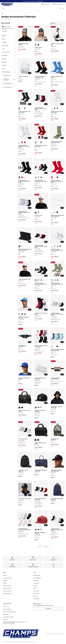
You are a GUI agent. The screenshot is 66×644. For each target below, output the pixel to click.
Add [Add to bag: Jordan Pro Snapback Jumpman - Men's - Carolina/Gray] (30, 310)
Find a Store (4, 31)
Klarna (35, 588)
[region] (33, 1)
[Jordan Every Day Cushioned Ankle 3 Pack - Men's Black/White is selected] (52, 246)
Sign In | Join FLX (57, 4)
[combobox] (31, 8)
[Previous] (2, 1)
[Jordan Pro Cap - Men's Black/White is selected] (36, 45)
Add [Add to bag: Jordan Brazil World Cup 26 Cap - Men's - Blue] (30, 374)
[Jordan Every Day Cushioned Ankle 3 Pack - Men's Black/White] (44, 177)
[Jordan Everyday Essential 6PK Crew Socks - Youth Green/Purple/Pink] (55, 212)
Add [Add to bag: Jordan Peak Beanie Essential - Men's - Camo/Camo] (30, 40)
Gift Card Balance (37, 578)
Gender (9, 36)
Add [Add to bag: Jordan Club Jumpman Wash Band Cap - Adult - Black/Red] (62, 467)
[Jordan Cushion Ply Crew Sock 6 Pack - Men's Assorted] (25, 109)
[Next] (64, 1)
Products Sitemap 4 (7, 594)
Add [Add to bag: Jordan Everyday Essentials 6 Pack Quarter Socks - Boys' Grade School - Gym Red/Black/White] (46, 242)
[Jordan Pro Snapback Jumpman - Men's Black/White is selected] (36, 407)
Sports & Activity (9, 52)
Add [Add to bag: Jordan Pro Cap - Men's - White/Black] (46, 208)
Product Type (9, 46)
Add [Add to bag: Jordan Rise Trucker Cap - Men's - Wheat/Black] (30, 495)
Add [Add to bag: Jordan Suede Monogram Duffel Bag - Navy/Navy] (46, 467)
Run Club (35, 596)
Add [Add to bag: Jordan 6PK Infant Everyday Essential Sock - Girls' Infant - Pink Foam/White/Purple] (30, 525)
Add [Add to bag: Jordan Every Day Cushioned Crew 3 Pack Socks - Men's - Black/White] (30, 138)
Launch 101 (36, 591)
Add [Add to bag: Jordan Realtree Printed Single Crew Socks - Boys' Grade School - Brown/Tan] (62, 138)
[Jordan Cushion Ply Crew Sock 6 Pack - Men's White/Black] (22, 109)
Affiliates (5, 581)
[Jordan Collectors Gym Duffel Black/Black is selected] (36, 440)
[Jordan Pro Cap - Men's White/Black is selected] (36, 212)
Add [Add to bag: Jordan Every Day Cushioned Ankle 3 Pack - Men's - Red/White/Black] (46, 173)
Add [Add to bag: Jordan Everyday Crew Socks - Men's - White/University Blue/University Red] (62, 73)
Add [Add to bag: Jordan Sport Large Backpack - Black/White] (30, 467)
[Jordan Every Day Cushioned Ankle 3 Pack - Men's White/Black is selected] (36, 280)
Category (9, 42)
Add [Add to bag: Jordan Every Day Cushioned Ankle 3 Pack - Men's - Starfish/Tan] (62, 276)
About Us (5, 575)
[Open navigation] (63, 8)
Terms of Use (6, 607)
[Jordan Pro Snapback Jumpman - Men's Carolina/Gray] (41, 407)
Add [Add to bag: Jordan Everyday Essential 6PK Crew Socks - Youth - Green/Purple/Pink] (62, 342)
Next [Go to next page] (46, 547)
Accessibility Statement (8, 617)
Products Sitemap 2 (7, 588)
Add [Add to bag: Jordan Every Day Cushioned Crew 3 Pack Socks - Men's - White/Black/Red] (62, 173)
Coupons (35, 586)
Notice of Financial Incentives (9, 612)
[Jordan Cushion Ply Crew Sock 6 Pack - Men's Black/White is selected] (19, 109)
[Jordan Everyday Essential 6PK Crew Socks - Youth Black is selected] (19, 246)
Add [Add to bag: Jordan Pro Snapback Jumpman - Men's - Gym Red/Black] (46, 525)
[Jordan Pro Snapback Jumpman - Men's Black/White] (22, 314)
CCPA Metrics (6, 614)
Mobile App (36, 581)
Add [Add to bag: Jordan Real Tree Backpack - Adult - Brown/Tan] (62, 435)
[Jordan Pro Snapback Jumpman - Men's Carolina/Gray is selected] (19, 314)
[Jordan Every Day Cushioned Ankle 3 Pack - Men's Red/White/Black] (57, 246)
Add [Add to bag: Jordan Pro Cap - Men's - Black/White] (46, 40)
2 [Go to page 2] (43, 547)
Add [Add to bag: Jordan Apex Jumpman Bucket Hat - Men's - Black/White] (62, 403)
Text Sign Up (36, 583)
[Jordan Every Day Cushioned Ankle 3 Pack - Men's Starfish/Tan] (38, 177)
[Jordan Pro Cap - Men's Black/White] (38, 212)
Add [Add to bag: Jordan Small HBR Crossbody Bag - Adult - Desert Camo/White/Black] (62, 374)
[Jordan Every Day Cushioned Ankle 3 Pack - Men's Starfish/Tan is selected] (52, 280)
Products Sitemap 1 (7, 586)
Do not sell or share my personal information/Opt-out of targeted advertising (15, 622)
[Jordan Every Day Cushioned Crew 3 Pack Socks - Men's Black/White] (25, 142)
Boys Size (9, 62)
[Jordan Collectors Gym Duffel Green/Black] (38, 440)
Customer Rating (9, 72)
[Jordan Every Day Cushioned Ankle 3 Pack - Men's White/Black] (41, 177)
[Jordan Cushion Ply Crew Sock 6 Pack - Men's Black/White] (55, 109)
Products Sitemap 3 (7, 591)
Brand (9, 39)
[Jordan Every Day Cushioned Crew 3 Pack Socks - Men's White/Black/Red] (22, 142)
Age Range (9, 55)
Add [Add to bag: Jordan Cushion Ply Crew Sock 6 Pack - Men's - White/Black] (62, 104)
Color (9, 49)
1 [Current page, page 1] (39, 547)
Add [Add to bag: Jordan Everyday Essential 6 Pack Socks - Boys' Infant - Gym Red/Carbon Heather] (46, 342)
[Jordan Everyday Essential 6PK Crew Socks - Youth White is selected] (52, 212)
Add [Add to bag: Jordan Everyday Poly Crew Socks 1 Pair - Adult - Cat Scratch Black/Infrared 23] (46, 73)
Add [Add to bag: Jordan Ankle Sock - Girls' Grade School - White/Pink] (30, 435)
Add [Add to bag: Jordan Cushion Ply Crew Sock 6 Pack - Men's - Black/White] (30, 104)
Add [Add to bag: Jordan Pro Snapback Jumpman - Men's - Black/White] (46, 403)
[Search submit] (60, 8)
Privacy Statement (7, 609)
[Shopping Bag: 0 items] (64, 4)
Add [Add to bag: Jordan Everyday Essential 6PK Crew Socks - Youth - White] (62, 208)
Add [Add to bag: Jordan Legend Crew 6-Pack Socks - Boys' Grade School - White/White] (46, 374)
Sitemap (5, 583)
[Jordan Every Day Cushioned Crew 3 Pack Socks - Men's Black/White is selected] (19, 142)
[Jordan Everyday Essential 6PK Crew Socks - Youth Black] (57, 212)
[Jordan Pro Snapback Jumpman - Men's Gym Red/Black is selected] (36, 530)
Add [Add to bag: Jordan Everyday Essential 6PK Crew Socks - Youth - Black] (30, 242)
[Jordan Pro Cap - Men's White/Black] (38, 45)
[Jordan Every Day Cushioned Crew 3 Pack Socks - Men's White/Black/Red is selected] (52, 177)
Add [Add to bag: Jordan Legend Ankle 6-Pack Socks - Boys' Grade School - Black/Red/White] (46, 495)
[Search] (31, 8)
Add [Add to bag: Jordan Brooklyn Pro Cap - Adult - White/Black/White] (30, 276)
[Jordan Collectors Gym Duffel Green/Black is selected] (19, 407)
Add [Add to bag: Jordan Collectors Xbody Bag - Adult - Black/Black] (62, 40)
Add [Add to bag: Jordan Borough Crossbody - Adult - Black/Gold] (30, 342)
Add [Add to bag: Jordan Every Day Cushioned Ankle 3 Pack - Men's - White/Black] (46, 276)
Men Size (9, 59)
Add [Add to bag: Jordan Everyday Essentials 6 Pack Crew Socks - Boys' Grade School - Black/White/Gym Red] (46, 104)
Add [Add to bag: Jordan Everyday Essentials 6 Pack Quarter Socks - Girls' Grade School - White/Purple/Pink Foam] (62, 310)
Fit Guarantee (36, 599)
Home (2, 13)
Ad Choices (6, 620)
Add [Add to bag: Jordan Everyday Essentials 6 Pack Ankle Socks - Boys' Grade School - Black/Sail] (62, 525)
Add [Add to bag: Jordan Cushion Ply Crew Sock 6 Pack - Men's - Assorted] (46, 138)
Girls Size (9, 65)
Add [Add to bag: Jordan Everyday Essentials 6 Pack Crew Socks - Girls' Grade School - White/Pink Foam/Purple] (30, 208)
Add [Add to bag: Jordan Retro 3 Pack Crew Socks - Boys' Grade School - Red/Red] (46, 310)
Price (9, 69)
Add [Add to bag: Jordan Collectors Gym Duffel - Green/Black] (30, 403)
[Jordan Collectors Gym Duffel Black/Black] (22, 407)
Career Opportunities (8, 578)
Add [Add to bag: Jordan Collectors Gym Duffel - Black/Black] (46, 435)
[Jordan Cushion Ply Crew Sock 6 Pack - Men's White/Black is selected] (52, 109)
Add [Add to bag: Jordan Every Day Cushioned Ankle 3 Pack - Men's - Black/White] (62, 242)
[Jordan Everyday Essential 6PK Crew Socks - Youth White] (25, 246)
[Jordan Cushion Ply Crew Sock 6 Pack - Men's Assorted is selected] (36, 142)
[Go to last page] (49, 547)
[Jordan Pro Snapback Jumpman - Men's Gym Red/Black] (25, 314)
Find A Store (36, 594)
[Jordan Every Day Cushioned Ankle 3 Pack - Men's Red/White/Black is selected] (36, 177)
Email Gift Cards (37, 575)
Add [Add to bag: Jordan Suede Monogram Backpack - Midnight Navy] (62, 495)
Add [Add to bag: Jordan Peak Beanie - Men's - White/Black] (30, 73)
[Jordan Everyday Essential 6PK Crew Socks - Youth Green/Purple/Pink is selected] (52, 346)
